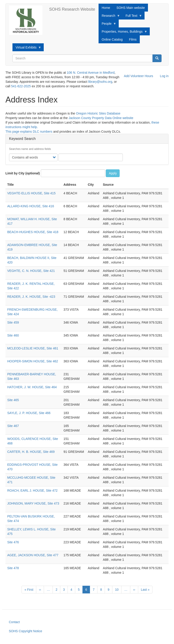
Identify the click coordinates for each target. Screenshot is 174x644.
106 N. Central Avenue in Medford (91, 73)
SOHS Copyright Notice (25, 631)
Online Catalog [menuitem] (112, 39)
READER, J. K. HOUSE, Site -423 (31, 297)
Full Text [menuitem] (132, 17)
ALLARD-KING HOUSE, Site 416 (31, 206)
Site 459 (13, 322)
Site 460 (13, 335)
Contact (14, 622)
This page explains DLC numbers (29, 132)
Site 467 (13, 426)
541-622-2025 (21, 86)
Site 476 (13, 542)
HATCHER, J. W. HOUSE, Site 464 (32, 387)
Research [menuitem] (109, 17)
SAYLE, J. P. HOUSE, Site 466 (29, 413)
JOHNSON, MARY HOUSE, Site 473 (33, 503)
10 (118, 589)
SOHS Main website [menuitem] (131, 8)
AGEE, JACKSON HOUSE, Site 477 (33, 555)
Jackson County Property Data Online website (101, 118)
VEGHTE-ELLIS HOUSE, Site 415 (31, 193)
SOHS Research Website (72, 9)
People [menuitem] (108, 25)
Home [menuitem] (106, 8)
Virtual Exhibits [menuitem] (27, 49)
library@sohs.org (100, 82)
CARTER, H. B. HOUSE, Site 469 (31, 452)
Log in (164, 76)
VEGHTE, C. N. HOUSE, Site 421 (31, 271)
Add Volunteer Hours (139, 76)
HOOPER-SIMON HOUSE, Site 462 (33, 361)
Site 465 (13, 400)
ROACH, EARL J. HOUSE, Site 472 (32, 490)
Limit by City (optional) (23, 173)
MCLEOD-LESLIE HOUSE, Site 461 (33, 348)
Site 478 (13, 568)
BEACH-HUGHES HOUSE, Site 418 (33, 232)
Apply (113, 173)
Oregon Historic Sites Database (98, 113)
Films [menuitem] (133, 39)
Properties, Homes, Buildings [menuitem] (123, 33)
